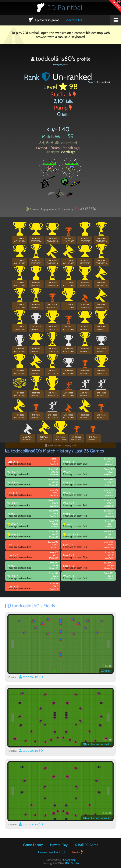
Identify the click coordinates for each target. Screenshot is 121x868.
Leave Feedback (52, 852)
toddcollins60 (31, 677)
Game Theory (33, 845)
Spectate (73, 20)
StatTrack (63, 94)
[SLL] (61, 65)
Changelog (69, 860)
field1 (106, 671)
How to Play (59, 845)
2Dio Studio (72, 863)
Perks (78, 852)
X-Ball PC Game (86, 845)
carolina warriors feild (97, 744)
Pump (63, 107)
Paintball (65, 7)
